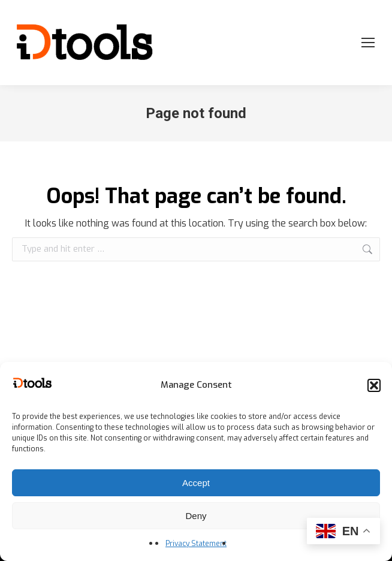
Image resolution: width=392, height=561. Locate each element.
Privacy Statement (196, 544)
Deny (196, 516)
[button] (374, 385)
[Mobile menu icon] (368, 43)
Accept (196, 483)
